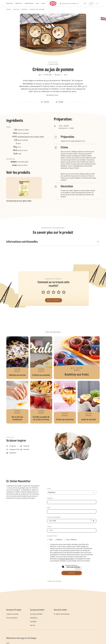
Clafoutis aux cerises (17, 358)
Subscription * (52, 536)
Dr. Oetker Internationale (62, 614)
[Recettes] (11, 4)
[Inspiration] (30, 4)
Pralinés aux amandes (41, 358)
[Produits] (20, 4)
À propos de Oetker (36, 614)
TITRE (49, 489)
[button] (53, 59)
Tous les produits (12, 618)
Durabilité (33, 622)
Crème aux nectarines (65, 402)
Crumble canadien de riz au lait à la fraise (41, 402)
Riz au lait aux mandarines (17, 402)
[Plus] (39, 4)
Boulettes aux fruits (77, 358)
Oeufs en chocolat (89, 402)
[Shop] (45, 4)
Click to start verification (73, 567)
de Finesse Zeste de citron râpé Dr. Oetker (31, 137)
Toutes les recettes (12, 614)
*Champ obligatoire (54, 581)
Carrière (33, 625)
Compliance (34, 618)
